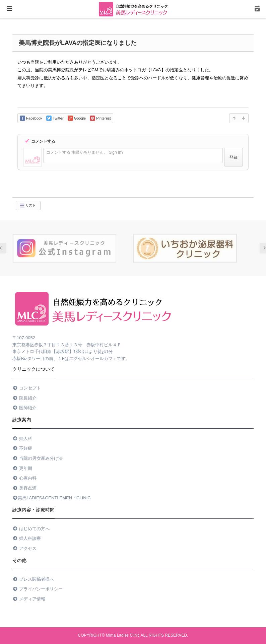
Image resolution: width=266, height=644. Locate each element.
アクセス (24, 548)
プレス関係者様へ (33, 579)
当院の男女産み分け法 (38, 458)
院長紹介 (24, 398)
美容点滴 (24, 488)
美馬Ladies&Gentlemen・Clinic (52, 498)
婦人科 (22, 439)
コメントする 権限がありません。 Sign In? (85, 152)
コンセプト (27, 388)
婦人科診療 (27, 538)
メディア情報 (29, 599)
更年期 (22, 468)
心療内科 (24, 478)
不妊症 (22, 448)
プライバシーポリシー (38, 589)
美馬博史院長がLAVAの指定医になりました (78, 43)
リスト (27, 206)
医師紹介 (24, 408)
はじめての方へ (31, 529)
